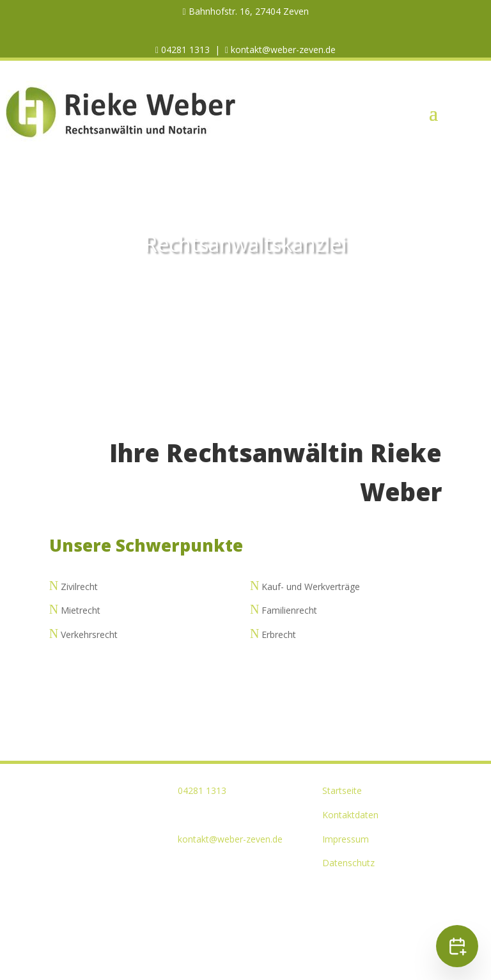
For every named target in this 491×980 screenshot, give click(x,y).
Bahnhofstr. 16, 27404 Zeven (247, 11)
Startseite (342, 790)
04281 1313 (184, 50)
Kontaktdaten (350, 815)
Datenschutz (348, 863)
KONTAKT (246, 296)
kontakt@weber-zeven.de (282, 50)
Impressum (346, 839)
